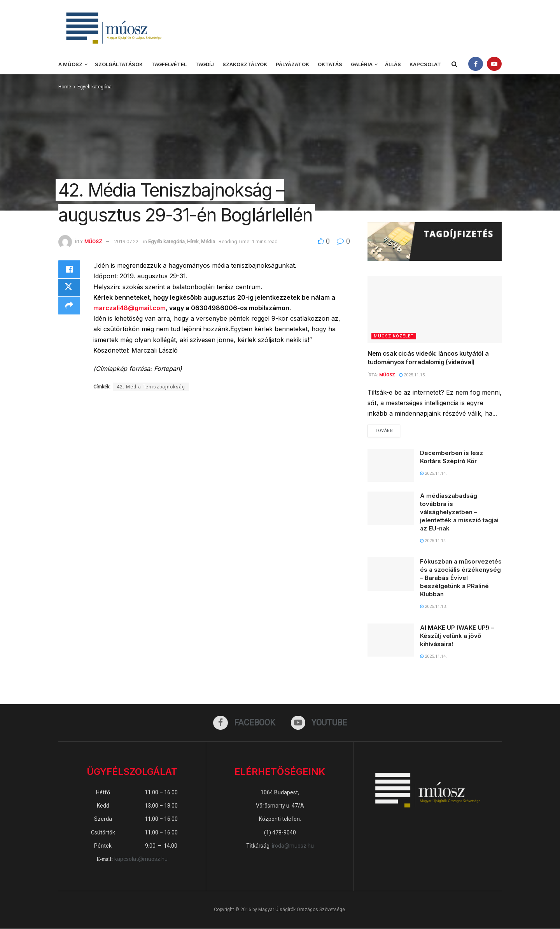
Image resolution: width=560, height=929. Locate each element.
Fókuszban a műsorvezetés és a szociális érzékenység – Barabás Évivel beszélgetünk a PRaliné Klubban (461, 578)
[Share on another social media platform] (69, 307)
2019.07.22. (127, 241)
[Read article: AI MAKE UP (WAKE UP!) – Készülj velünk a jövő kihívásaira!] (391, 640)
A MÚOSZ (70, 64)
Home (65, 87)
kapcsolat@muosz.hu (141, 859)
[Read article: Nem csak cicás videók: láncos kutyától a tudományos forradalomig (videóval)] (435, 310)
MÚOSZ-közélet (394, 336)
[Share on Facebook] (69, 270)
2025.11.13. (433, 607)
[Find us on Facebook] (244, 723)
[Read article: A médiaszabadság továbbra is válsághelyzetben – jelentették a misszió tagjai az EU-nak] (391, 509)
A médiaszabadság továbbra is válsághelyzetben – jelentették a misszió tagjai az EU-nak (459, 512)
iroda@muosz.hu (293, 846)
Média (208, 241)
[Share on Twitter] (69, 288)
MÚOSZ (93, 241)
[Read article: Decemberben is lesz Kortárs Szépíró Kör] (391, 465)
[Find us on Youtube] (319, 723)
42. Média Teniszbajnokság (151, 387)
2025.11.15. (412, 375)
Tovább (388, 429)
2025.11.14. (433, 473)
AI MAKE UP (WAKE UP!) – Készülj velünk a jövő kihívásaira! (457, 636)
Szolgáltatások (119, 64)
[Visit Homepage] (113, 27)
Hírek (193, 241)
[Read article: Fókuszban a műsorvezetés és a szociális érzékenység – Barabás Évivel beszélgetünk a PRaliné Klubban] (391, 574)
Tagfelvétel (169, 64)
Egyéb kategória (94, 87)
